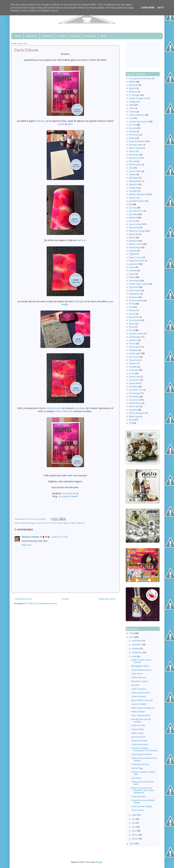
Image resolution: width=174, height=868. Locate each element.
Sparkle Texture (136, 334)
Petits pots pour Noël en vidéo (143, 783)
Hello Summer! (138, 712)
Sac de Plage (137, 768)
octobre (136, 649)
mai (134, 823)
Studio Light (62, 523)
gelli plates (134, 178)
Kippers (133, 218)
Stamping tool (135, 337)
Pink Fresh (134, 287)
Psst (131, 307)
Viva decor (134, 400)
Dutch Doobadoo (137, 141)
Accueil (65, 599)
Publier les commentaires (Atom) (42, 603)
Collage (132, 102)
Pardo (132, 267)
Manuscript (134, 227)
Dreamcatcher (138, 729)
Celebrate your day (140, 764)
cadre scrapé (137, 733)
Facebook (47, 36)
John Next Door (136, 211)
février (135, 835)
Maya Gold (134, 234)
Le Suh (132, 221)
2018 (132, 633)
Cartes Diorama (138, 696)
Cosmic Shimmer (137, 115)
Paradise (135, 685)
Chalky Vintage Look (138, 98)
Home (18, 36)
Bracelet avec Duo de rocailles (141, 720)
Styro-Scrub (134, 357)
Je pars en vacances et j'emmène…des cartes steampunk (143, 790)
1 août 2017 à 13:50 (59, 537)
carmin (61, 124)
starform (133, 340)
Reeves (132, 310)
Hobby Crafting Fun (29, 523)
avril (134, 827)
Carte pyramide (138, 797)
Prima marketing (136, 300)
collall (132, 105)
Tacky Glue (134, 360)
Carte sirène (137, 674)
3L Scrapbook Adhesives (140, 78)
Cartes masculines (140, 744)
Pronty (132, 304)
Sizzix (132, 330)
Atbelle (132, 82)
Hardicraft (133, 188)
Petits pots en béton (141, 693)
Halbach (133, 184)
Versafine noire (54, 408)
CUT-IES (133, 125)
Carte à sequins (139, 689)
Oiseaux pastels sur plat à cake (143, 773)
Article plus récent (23, 599)
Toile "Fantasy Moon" (141, 715)
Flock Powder (135, 165)
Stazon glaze (135, 347)
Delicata (133, 131)
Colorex (133, 112)
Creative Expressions (139, 122)
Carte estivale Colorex (141, 670)
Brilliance (133, 92)
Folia (131, 168)
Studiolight (79, 301)
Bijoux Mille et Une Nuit (142, 700)
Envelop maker (136, 145)
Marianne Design (137, 231)
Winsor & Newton (137, 413)
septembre (137, 652)
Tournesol (136, 778)
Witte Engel (134, 416)
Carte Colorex (138, 810)
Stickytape (134, 350)
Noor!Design (135, 247)
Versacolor (134, 380)
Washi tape (134, 406)
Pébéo (54, 523)
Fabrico (132, 151)
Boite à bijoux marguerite (143, 708)
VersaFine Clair (136, 390)
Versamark (134, 397)
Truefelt (133, 367)
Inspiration (91, 36)
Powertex (133, 297)
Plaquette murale (139, 741)
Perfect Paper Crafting (139, 284)
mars (134, 831)
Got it (161, 8)
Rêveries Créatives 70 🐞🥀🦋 (36, 537)
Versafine (72, 523)
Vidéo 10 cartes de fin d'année (141, 661)
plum (70, 124)
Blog (103, 36)
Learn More (148, 8)
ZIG (130, 423)
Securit (132, 324)
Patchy (132, 274)
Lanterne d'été (138, 725)
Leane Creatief (136, 224)
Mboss (132, 238)
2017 (132, 637)
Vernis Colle (135, 377)
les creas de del (71, 493)
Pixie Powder (135, 291)
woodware (80, 408)
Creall (132, 118)
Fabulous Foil (135, 158)
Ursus (132, 373)
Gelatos (133, 175)
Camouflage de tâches (142, 754)
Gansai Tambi (135, 171)
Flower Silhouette (64, 411)
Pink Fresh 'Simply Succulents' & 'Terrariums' (145, 749)
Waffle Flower (135, 403)
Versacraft (134, 383)
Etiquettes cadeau (140, 681)
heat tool (81, 240)
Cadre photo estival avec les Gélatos (144, 759)
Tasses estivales (139, 704)
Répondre (27, 545)
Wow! (132, 420)
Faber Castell (135, 148)
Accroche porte (138, 737)
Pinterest (76, 36)
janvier (135, 839)
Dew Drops (134, 135)
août (134, 656)
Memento (133, 241)
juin (134, 819)
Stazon (132, 344)
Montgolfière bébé (140, 666)
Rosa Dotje (134, 317)
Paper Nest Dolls (137, 261)
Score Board (135, 320)
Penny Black (134, 281)
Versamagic (134, 393)
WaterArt (40, 121)
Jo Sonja (133, 208)
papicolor (133, 264)
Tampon (133, 363)
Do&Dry (133, 138)
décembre (137, 641)
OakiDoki (133, 251)
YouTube (62, 36)
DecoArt (133, 128)
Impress (133, 198)
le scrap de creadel (68, 496)
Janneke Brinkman (137, 201)
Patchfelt (133, 271)
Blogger (99, 862)
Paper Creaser (136, 257)
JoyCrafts (133, 214)
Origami (133, 254)
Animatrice (32, 36)
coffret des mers (139, 678)
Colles (132, 108)
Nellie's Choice (44, 523)
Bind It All (133, 85)
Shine (132, 327)
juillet (135, 815)
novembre (137, 645)
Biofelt (132, 88)
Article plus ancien (107, 599)
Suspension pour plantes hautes (143, 801)
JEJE (130, 204)
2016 (132, 844)
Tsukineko (134, 370)
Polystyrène (134, 294)
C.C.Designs (134, 95)
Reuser (132, 314)
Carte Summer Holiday (142, 806)
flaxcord (133, 161)
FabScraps (134, 155)
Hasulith (133, 191)
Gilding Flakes (135, 181)
